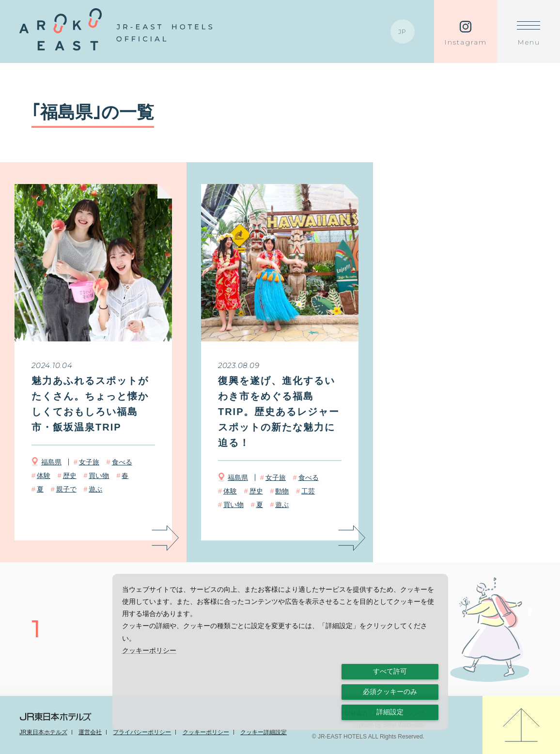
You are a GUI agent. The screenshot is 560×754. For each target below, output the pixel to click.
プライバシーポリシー (142, 732)
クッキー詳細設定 (264, 732)
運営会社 (90, 732)
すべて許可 (390, 671)
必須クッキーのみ (390, 692)
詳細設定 (390, 712)
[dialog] (280, 652)
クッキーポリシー (206, 732)
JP (403, 31)
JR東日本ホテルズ (43, 732)
